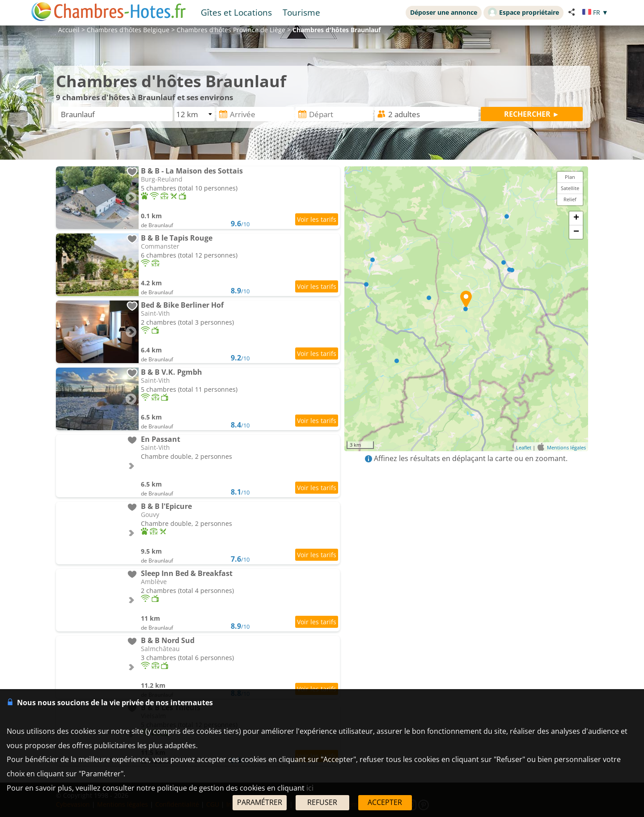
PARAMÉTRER (260, 802)
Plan (570, 177)
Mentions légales (566, 447)
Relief (570, 199)
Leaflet (524, 447)
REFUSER (322, 802)
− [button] (576, 232)
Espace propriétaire (523, 12)
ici (310, 788)
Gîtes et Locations (236, 12)
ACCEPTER (385, 802)
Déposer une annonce (444, 12)
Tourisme (301, 12)
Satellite (570, 188)
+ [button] (576, 218)
